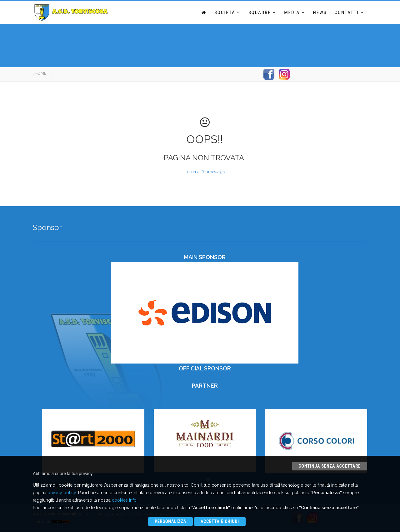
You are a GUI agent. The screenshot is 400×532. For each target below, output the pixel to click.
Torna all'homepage (205, 172)
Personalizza (170, 521)
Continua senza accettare (330, 466)
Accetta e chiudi (220, 521)
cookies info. (125, 500)
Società (227, 13)
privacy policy (62, 493)
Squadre (262, 13)
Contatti (349, 13)
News (320, 13)
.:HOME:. (41, 73)
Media (295, 13)
